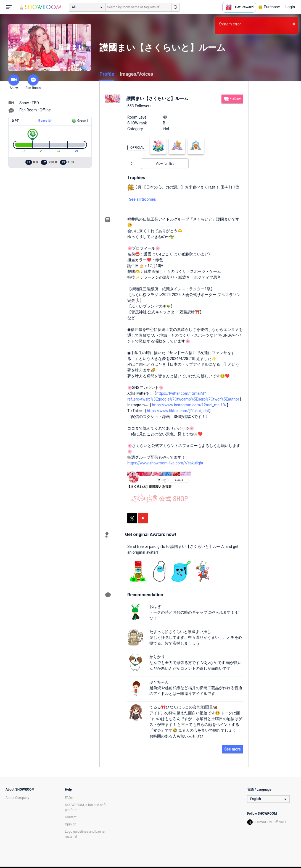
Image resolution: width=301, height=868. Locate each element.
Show (14, 82)
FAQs (69, 798)
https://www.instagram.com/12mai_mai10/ (189, 405)
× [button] (294, 24)
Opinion (71, 824)
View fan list (165, 164)
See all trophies (142, 199)
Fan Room (33, 82)
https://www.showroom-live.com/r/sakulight (165, 463)
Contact (71, 817)
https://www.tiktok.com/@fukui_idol (178, 411)
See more (233, 749)
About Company (17, 798)
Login (290, 7)
